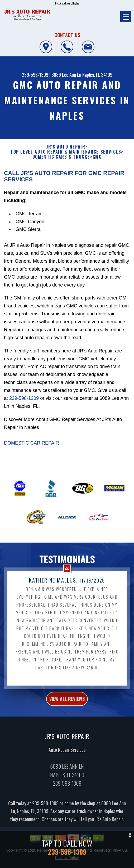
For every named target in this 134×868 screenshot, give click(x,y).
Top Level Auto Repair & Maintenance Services (66, 152)
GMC (97, 157)
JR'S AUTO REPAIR (66, 147)
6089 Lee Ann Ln (66, 75)
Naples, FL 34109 (97, 75)
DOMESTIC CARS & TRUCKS (61, 157)
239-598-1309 (35, 75)
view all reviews (67, 702)
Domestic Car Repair (32, 446)
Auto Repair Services (67, 753)
